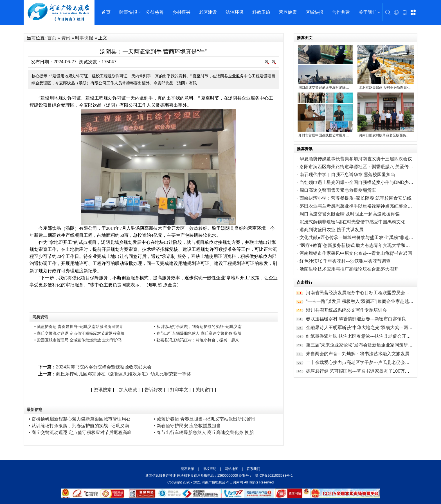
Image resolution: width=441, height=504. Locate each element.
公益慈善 (155, 12)
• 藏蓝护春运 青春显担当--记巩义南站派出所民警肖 (79, 327)
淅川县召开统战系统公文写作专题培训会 (346, 310)
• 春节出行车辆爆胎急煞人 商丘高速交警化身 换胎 (198, 333)
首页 (106, 12)
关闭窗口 (204, 390)
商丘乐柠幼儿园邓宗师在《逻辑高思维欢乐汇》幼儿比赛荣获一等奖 (123, 374)
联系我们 (253, 469)
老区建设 (208, 12)
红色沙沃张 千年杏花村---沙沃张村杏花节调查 (345, 261)
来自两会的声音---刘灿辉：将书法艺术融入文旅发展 (358, 354)
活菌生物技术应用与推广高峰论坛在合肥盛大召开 (349, 269)
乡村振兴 (181, 12)
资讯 (66, 38)
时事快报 (128, 12)
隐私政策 (188, 469)
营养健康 (288, 12)
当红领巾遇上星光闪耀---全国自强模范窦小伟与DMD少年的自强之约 (368, 182)
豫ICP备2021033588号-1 (274, 476)
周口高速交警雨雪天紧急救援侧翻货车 (338, 190)
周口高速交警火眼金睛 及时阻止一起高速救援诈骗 (350, 214)
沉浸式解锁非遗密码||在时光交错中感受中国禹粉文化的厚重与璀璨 (366, 222)
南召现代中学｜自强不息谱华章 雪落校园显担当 (347, 175)
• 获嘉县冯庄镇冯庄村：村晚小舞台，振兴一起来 (196, 340)
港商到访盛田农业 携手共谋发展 (332, 230)
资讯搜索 (103, 390)
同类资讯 (40, 317)
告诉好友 (154, 390)
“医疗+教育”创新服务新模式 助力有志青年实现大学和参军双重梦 (364, 245)
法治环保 (235, 12)
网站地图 (232, 469)
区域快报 (314, 12)
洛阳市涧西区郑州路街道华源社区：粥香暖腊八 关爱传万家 (359, 167)
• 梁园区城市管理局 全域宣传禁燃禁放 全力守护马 (78, 340)
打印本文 (179, 390)
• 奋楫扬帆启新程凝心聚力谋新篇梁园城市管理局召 (80, 419)
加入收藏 (128, 390)
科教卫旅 (261, 12)
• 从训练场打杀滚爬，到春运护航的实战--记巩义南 (198, 327)
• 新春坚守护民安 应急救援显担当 (187, 426)
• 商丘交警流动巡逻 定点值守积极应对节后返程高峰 (79, 333)
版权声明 (210, 469)
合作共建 (341, 12)
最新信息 (35, 409)
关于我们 (368, 12)
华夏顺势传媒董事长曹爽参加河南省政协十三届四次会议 (356, 159)
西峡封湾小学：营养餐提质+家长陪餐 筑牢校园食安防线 (355, 198)
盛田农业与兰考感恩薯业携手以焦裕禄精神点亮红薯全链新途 (360, 206)
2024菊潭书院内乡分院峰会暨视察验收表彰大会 (104, 367)
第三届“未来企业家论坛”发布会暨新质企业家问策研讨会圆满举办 (371, 345)
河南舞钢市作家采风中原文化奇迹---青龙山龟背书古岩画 (356, 253)
